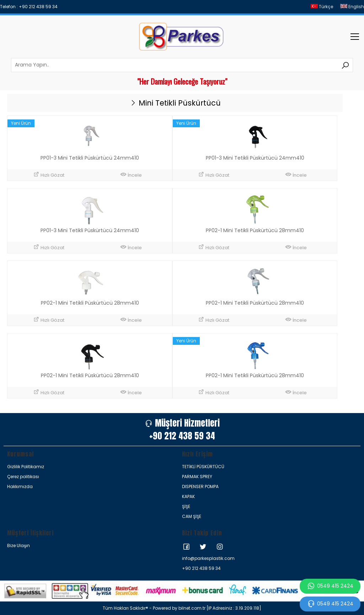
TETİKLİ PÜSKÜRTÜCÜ (203, 467)
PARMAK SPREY (197, 477)
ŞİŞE (186, 506)
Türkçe (322, 7)
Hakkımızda (20, 486)
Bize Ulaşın (18, 546)
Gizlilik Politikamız (26, 467)
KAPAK (188, 496)
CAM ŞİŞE (192, 516)
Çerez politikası (23, 477)
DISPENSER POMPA (200, 486)
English (352, 7)
